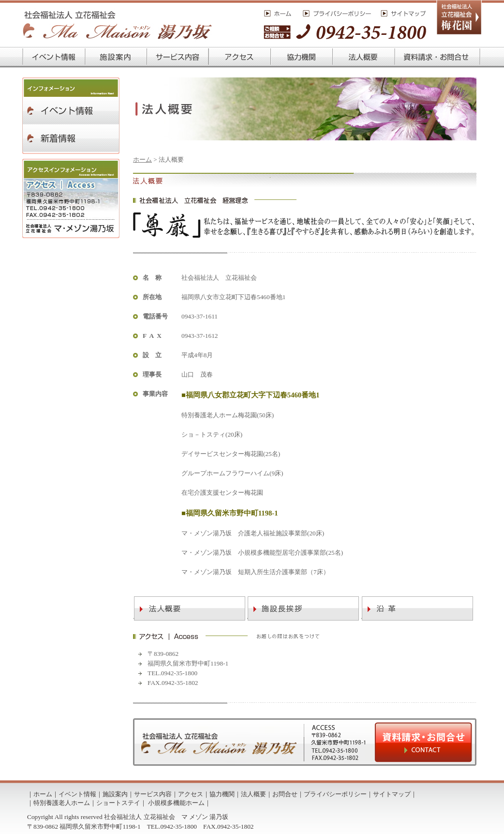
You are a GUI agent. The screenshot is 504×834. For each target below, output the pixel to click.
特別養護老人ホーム (62, 803)
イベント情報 (77, 794)
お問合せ (285, 794)
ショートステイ (118, 803)
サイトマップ (392, 794)
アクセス (191, 794)
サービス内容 (153, 794)
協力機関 (222, 794)
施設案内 (115, 794)
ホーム (142, 159)
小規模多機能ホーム (176, 803)
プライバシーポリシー (335, 794)
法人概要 (253, 794)
